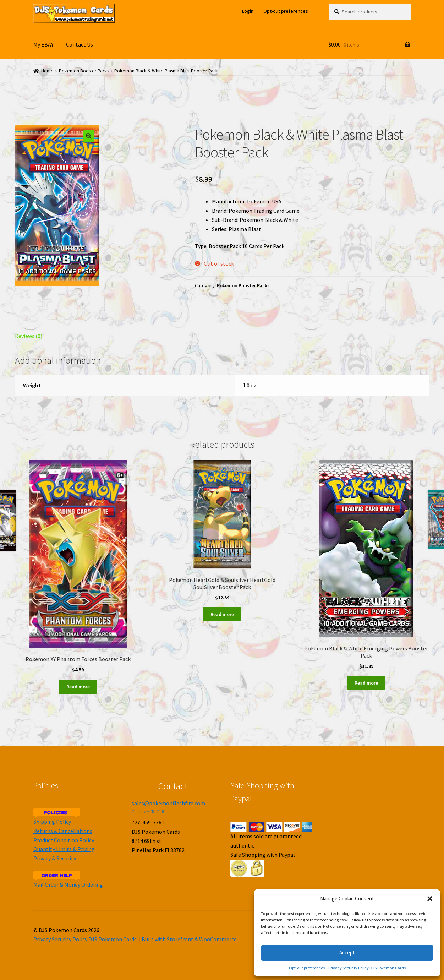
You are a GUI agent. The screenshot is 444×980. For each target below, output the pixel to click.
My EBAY (43, 44)
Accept (347, 952)
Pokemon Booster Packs (84, 71)
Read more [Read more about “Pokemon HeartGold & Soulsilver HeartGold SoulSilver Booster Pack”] (222, 614)
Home (47, 71)
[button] (430, 899)
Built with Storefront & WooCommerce (189, 939)
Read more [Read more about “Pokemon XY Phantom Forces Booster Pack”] (78, 687)
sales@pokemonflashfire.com (168, 803)
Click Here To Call (148, 812)
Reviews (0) (29, 336)
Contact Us (80, 44)
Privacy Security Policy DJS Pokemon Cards (367, 968)
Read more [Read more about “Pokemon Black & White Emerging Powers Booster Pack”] (366, 683)
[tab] (78, 336)
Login (248, 11)
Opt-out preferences (307, 968)
